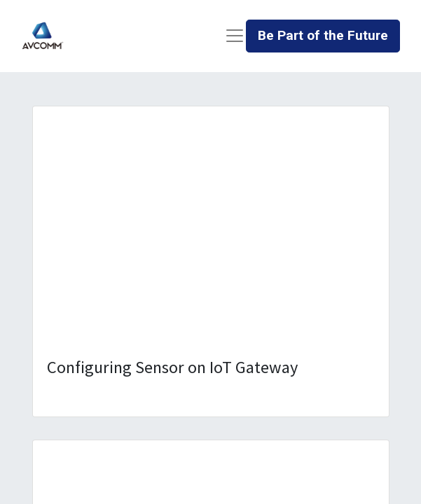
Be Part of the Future (323, 35)
